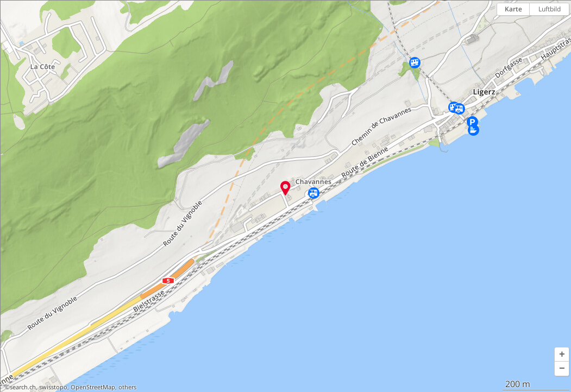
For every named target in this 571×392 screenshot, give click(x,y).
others (127, 387)
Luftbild (550, 9)
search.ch (23, 387)
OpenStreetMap (93, 387)
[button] (562, 355)
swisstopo (53, 387)
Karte (513, 9)
